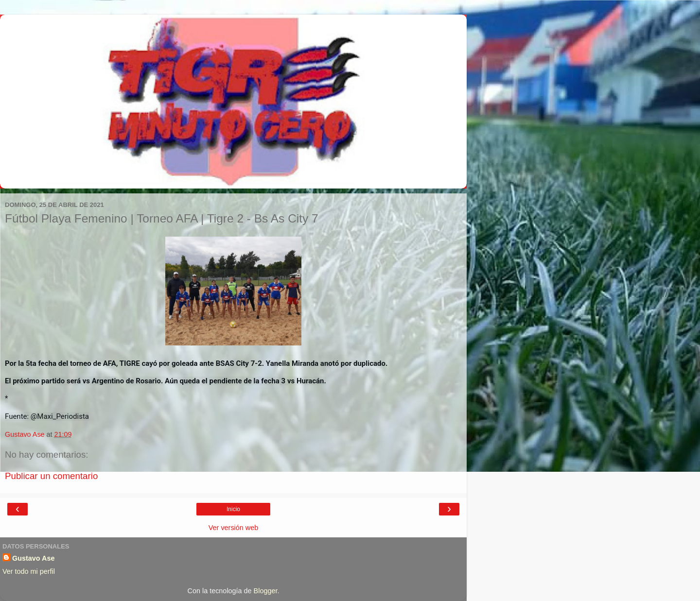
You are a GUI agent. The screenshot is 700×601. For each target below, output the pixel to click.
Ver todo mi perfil (29, 571)
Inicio (233, 509)
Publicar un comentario (51, 476)
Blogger (266, 591)
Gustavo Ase (33, 558)
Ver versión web (233, 528)
